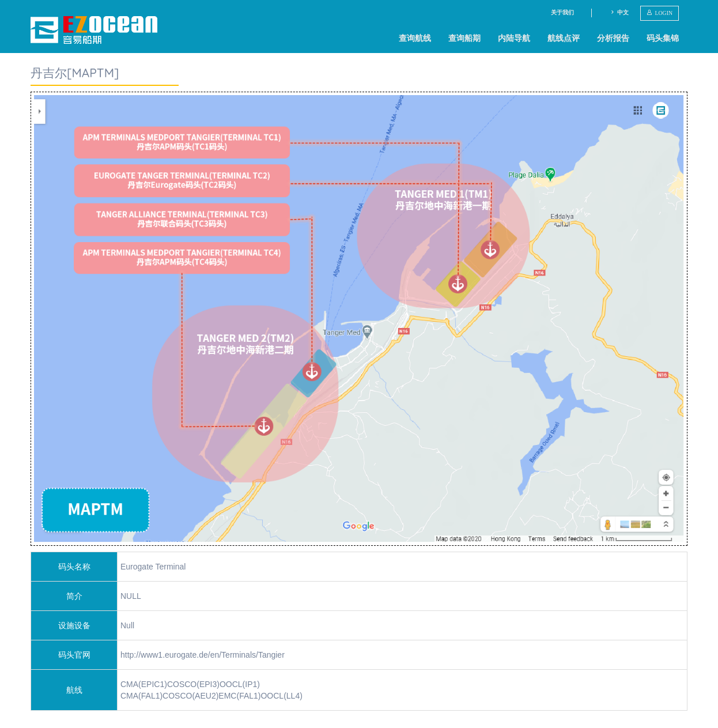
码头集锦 (663, 38)
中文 (619, 12)
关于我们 (562, 12)
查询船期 (464, 38)
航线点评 (564, 38)
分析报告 (613, 38)
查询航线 (415, 38)
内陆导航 (514, 38)
